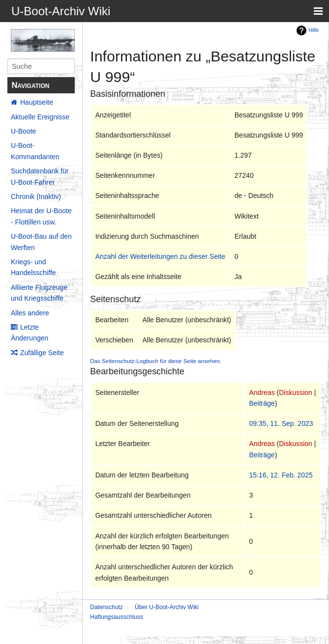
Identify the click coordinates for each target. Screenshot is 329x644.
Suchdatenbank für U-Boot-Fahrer (40, 176)
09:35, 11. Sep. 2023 (281, 423)
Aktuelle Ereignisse (40, 117)
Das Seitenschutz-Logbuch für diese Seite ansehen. (156, 361)
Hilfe (314, 30)
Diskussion (296, 392)
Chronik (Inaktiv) (36, 196)
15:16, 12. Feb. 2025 (281, 475)
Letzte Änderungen (30, 333)
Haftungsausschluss (116, 617)
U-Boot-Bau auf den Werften (41, 242)
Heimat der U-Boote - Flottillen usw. (41, 216)
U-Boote (23, 131)
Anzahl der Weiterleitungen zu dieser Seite (160, 256)
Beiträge (262, 403)
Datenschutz (106, 607)
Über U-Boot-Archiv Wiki (167, 607)
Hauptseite (37, 102)
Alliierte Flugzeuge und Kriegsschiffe (39, 293)
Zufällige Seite (42, 353)
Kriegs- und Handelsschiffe (33, 267)
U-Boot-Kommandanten (35, 151)
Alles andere (30, 313)
